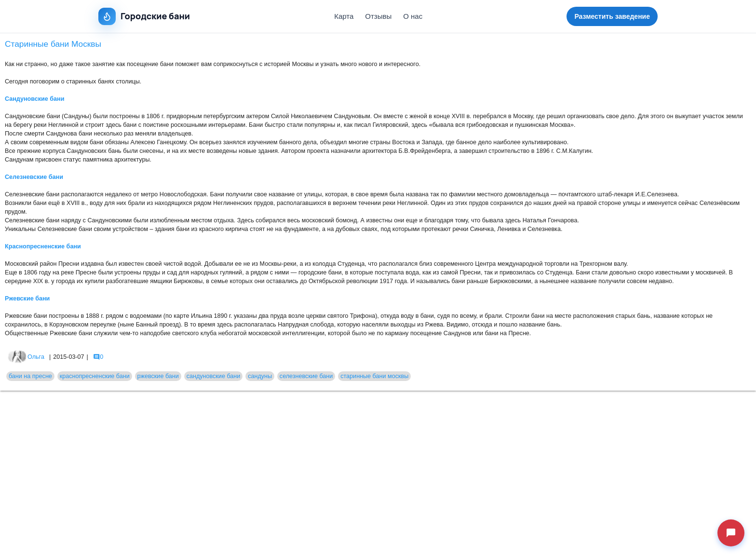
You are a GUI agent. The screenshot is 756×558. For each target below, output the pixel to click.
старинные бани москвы (374, 376)
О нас (413, 16)
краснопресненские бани (95, 376)
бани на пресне (30, 376)
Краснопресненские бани (43, 246)
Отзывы (378, 16)
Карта (344, 16)
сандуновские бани (214, 376)
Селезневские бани (34, 177)
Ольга (26, 357)
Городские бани (144, 16)
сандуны (260, 376)
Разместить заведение (612, 16)
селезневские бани (306, 376)
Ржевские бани (27, 299)
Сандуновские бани (34, 99)
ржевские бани (158, 376)
